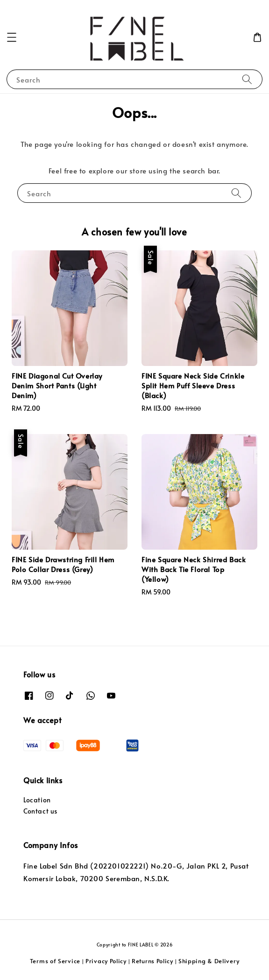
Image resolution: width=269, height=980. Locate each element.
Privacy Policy (106, 961)
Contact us (40, 811)
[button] (12, 37)
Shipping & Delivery (209, 961)
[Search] (247, 79)
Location (37, 800)
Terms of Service (55, 961)
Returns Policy (152, 961)
